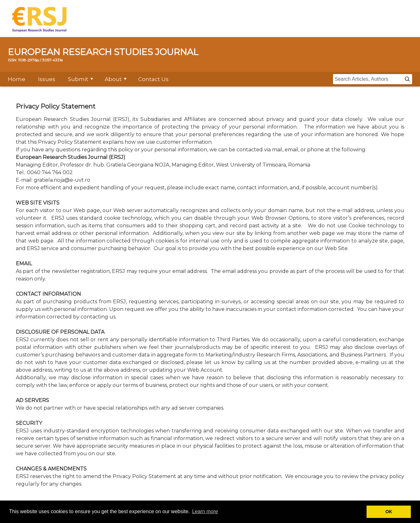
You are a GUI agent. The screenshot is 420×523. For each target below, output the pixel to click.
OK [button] (389, 512)
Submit (78, 79)
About (113, 79)
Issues (47, 79)
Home (17, 79)
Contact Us (153, 79)
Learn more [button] (205, 511)
